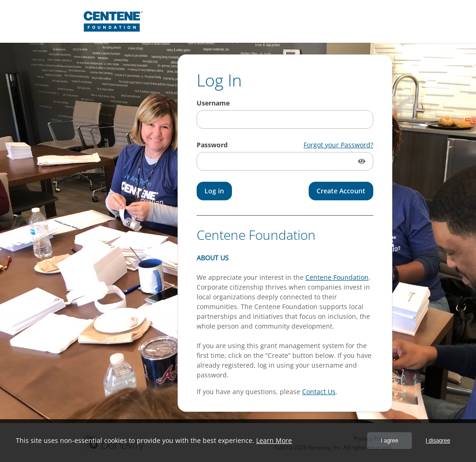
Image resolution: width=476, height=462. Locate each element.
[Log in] (214, 191)
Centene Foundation (337, 277)
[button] (362, 161)
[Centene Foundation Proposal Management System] (113, 21)
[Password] (285, 161)
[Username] (285, 119)
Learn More (274, 440)
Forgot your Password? (338, 145)
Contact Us (319, 392)
